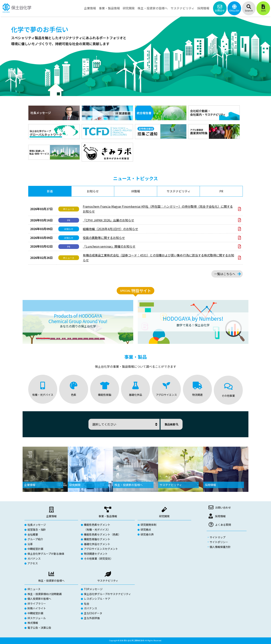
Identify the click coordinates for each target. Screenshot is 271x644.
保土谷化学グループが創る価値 (46, 554)
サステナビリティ (108, 581)
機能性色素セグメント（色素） (102, 534)
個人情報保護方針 (220, 547)
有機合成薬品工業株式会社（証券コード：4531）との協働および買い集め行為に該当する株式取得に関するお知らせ (158, 258)
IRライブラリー (37, 604)
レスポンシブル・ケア (97, 599)
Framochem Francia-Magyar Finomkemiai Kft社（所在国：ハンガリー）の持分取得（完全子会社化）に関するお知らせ (158, 209)
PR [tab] (221, 191)
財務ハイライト (37, 608)
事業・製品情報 (108, 516)
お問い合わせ (223, 507)
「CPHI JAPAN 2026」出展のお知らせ (108, 220)
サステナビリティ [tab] (179, 191)
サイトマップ (218, 537)
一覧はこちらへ (225, 274)
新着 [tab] (50, 191)
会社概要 (33, 534)
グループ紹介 (35, 539)
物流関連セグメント (96, 554)
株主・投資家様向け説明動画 (45, 594)
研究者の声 (147, 534)
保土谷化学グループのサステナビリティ (107, 594)
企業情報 (51, 516)
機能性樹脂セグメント (97, 539)
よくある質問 (223, 525)
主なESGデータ (93, 613)
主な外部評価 (92, 618)
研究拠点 (146, 530)
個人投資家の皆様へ (39, 599)
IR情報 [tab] (136, 191)
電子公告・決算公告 (39, 628)
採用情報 (220, 516)
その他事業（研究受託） (98, 559)
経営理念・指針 (37, 530)
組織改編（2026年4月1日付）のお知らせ (110, 229)
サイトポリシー (219, 542)
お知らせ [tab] (93, 191)
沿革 (30, 544)
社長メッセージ (37, 525)
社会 (87, 604)
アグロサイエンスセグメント (101, 549)
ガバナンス (34, 559)
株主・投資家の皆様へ (51, 581)
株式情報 (33, 623)
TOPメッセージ (93, 589)
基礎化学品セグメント (97, 544)
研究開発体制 (148, 525)
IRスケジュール (37, 618)
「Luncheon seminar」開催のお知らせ (109, 246)
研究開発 (164, 516)
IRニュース (34, 589)
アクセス (33, 563)
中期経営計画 (35, 549)
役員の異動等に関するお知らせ (104, 238)
